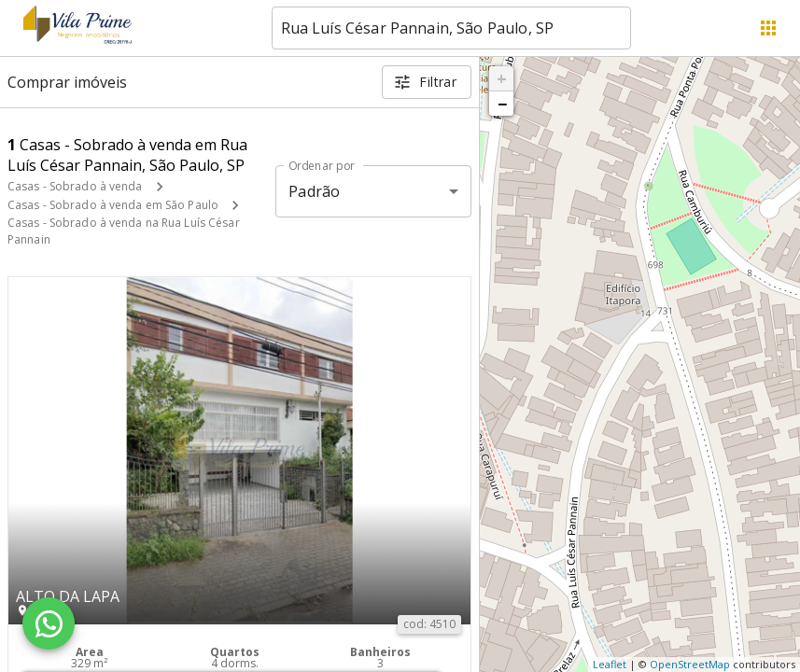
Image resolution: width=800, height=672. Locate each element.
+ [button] (502, 78)
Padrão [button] (314, 191)
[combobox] (451, 28)
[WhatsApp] (49, 623)
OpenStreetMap (690, 664)
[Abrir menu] (768, 28)
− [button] (502, 104)
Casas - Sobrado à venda (75, 186)
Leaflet (610, 664)
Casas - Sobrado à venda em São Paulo (113, 205)
